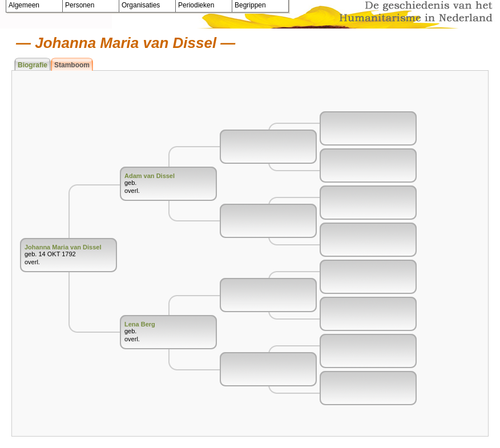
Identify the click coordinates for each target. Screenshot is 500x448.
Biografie (33, 65)
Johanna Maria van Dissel (63, 247)
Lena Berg (140, 324)
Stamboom (72, 65)
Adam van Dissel (150, 176)
